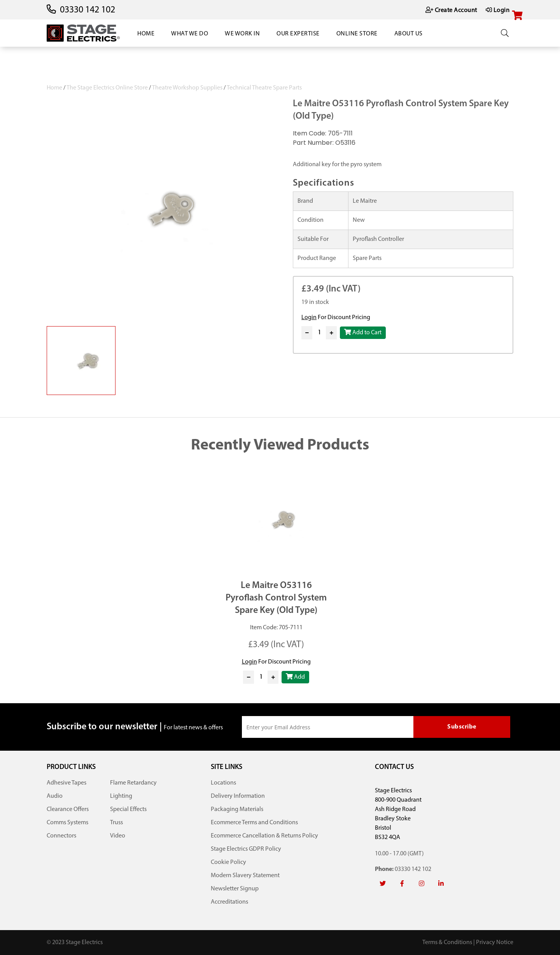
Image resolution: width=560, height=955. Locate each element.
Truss (116, 823)
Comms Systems (67, 823)
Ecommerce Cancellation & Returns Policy (264, 836)
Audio (55, 796)
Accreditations (229, 902)
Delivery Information (238, 796)
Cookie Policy (228, 862)
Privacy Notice (495, 943)
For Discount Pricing (336, 318)
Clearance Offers (68, 809)
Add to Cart (363, 332)
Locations (223, 783)
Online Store (357, 34)
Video (118, 836)
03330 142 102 (87, 10)
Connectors (61, 836)
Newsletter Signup (235, 889)
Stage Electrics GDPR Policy (246, 849)
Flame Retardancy (133, 783)
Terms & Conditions (447, 943)
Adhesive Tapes (66, 783)
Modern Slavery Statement (245, 876)
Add (295, 677)
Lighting (121, 796)
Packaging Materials (237, 809)
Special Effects (128, 809)
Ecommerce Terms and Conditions (254, 823)
